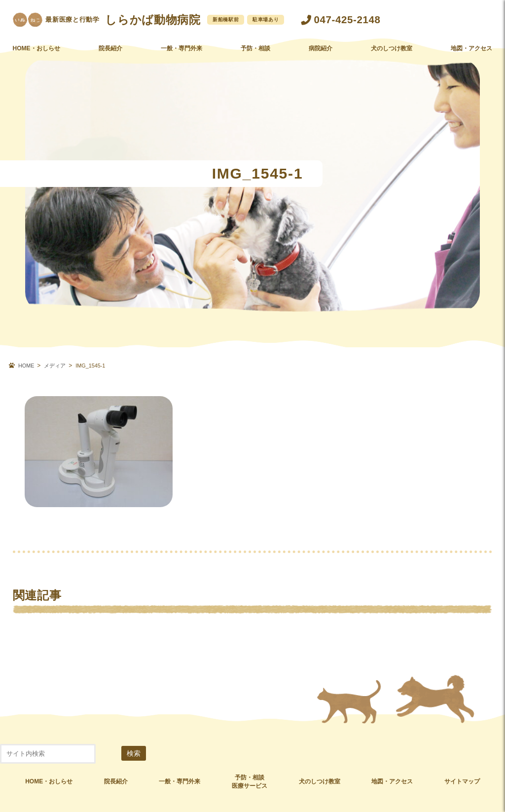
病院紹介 (321, 56)
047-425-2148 (347, 19)
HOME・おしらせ (36, 56)
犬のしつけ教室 (392, 56)
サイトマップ (462, 781)
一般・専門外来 (181, 56)
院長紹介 (110, 56)
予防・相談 (255, 56)
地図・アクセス (471, 56)
